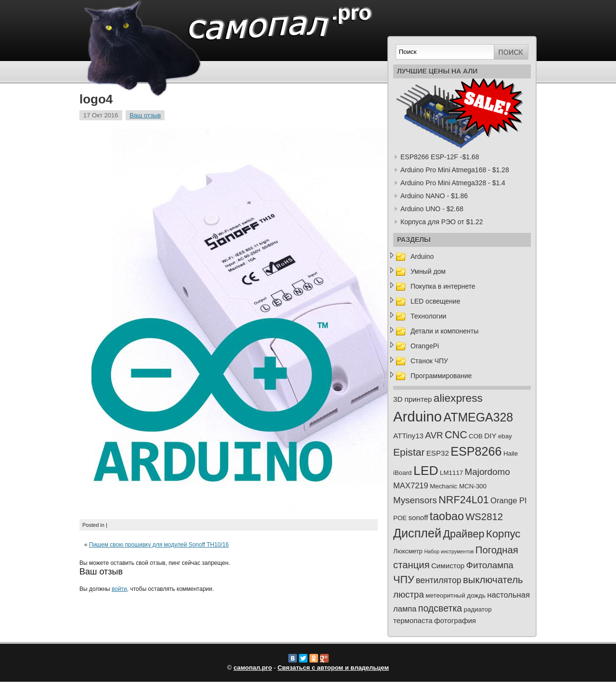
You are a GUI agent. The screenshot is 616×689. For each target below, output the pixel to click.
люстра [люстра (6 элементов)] (409, 594)
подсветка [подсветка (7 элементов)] (440, 608)
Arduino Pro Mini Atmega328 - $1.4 (453, 183)
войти (119, 589)
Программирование (441, 376)
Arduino (422, 256)
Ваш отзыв (145, 115)
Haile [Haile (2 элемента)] (511, 453)
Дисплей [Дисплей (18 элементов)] (417, 533)
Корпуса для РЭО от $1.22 (442, 222)
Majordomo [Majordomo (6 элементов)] (488, 472)
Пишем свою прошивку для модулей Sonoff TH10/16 (159, 545)
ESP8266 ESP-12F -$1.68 (440, 157)
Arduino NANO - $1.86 (434, 196)
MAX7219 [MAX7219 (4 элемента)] (411, 486)
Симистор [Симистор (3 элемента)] (448, 566)
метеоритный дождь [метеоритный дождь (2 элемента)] (456, 595)
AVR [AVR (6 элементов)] (434, 435)
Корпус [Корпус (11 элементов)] (503, 534)
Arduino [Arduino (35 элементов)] (417, 416)
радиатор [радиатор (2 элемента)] (478, 609)
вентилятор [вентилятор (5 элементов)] (439, 580)
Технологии (428, 316)
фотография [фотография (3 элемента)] (455, 620)
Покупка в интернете (443, 286)
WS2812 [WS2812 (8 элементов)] (484, 517)
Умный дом (428, 271)
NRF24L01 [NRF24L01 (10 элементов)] (464, 500)
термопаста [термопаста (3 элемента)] (413, 620)
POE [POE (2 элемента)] (400, 518)
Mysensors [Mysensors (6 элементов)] (415, 500)
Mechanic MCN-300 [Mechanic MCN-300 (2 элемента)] (458, 486)
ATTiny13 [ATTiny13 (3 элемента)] (408, 436)
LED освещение (435, 301)
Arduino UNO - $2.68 (432, 209)
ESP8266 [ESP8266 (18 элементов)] (476, 451)
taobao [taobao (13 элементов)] (447, 516)
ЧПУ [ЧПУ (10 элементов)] (404, 580)
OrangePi (425, 346)
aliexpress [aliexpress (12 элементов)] (458, 398)
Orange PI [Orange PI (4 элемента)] (509, 501)
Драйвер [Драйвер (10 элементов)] (463, 534)
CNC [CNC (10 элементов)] (456, 435)
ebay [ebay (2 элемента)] (505, 436)
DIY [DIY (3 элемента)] (490, 436)
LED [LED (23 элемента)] (426, 471)
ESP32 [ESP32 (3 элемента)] (438, 453)
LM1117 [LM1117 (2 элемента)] (451, 473)
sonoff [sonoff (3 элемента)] (418, 517)
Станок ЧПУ (429, 361)
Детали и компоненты (444, 331)
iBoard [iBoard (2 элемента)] (403, 473)
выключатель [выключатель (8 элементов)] (493, 580)
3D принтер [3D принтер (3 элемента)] (412, 399)
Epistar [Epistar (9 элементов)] (409, 452)
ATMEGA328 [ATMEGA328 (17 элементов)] (478, 417)
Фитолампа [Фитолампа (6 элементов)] (490, 565)
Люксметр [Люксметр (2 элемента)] (408, 551)
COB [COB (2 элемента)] (476, 436)
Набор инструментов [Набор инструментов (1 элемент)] (449, 551)
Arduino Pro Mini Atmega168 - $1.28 (455, 170)
